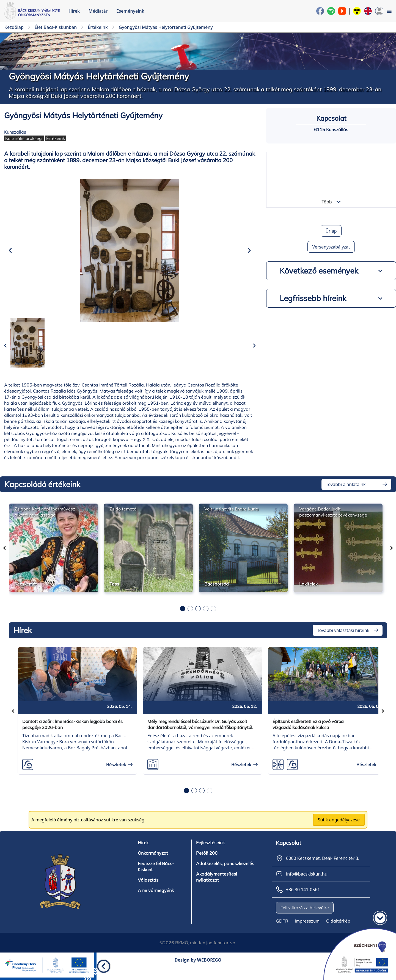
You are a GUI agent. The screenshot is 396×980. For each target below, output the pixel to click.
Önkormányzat (153, 862)
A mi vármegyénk (156, 899)
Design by (198, 968)
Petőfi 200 (207, 862)
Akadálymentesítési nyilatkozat (217, 885)
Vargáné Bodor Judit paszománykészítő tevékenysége (333, 520)
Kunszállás (15, 132)
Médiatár (98, 11)
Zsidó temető (123, 517)
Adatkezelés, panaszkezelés (225, 872)
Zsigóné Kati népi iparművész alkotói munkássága (45, 520)
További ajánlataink (346, 493)
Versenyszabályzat (331, 247)
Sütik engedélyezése (339, 828)
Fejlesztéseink (210, 851)
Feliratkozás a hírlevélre (305, 916)
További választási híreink (343, 639)
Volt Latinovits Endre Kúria (231, 517)
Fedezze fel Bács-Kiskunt (156, 875)
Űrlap (331, 231)
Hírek (74, 11)
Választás (148, 888)
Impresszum (307, 929)
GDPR (282, 929)
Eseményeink (130, 11)
